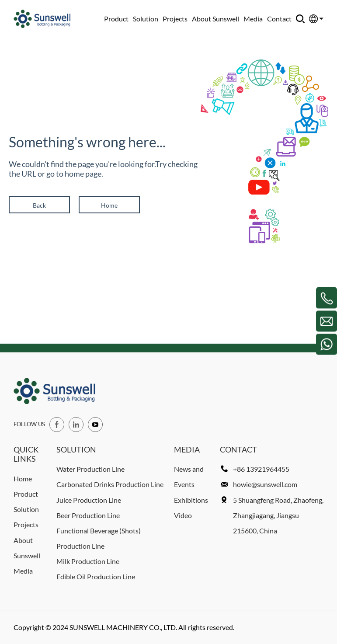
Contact (279, 19)
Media (253, 19)
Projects (175, 19)
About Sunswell (215, 19)
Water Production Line (90, 469)
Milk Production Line (88, 561)
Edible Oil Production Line (96, 576)
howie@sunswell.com (265, 484)
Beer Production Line (88, 515)
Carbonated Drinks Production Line (110, 484)
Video (183, 515)
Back (39, 205)
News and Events (189, 477)
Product (116, 19)
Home (109, 205)
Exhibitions (191, 500)
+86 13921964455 (261, 469)
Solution (146, 19)
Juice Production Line (89, 500)
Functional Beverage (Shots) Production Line (99, 538)
